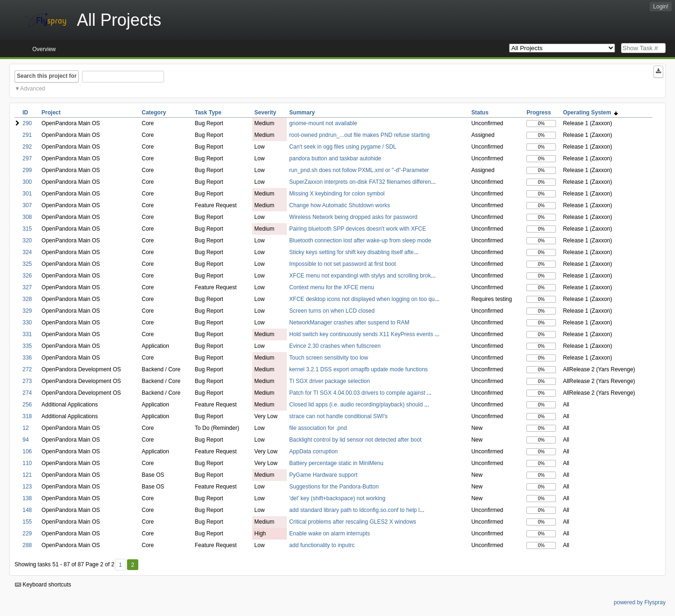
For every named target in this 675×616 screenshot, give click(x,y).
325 (27, 264)
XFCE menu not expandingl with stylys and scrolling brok (360, 276)
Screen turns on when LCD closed (332, 311)
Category (154, 113)
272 (27, 369)
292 (27, 147)
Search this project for (47, 76)
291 (27, 135)
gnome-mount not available (323, 123)
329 (27, 311)
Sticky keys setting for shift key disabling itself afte (351, 252)
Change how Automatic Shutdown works (340, 205)
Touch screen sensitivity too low (329, 358)
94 (26, 440)
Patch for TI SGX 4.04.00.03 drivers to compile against (358, 393)
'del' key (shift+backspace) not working (337, 498)
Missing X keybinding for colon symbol (337, 194)
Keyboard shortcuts (43, 585)
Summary (302, 113)
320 (27, 240)
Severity (266, 113)
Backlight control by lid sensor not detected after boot (355, 440)
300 (27, 182)
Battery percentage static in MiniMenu (336, 463)
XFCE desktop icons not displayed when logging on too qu (362, 299)
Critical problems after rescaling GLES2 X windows (353, 522)
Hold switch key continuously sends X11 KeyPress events (362, 334)
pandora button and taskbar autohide (335, 158)
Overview (44, 49)
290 (27, 123)
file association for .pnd (318, 428)
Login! (661, 7)
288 (27, 545)
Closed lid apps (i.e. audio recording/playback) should (357, 405)
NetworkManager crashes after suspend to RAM (349, 323)
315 (27, 229)
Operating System (590, 113)
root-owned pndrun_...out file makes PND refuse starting (359, 135)
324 (27, 252)
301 (27, 194)
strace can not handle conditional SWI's (338, 416)
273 (27, 381)
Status (480, 113)
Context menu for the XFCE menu (332, 287)
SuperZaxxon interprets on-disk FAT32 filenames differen (360, 182)
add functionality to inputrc (322, 545)
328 (27, 299)
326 (27, 276)
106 (27, 451)
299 (27, 170)
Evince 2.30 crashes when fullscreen (335, 346)
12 (26, 428)
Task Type (208, 113)
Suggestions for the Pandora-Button (334, 487)
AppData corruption (313, 451)
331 (27, 334)
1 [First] (120, 565)
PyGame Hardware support (323, 475)
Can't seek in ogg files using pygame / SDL (343, 147)
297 (27, 158)
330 (27, 323)
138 (27, 498)
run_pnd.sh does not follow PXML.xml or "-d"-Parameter (359, 170)
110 (27, 463)
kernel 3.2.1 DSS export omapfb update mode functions (359, 369)
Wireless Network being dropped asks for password (353, 217)
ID (25, 113)
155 (27, 522)
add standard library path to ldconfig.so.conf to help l (354, 510)
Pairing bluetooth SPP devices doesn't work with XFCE (358, 229)
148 (27, 510)
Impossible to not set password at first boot (342, 264)
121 (27, 475)
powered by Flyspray (640, 602)
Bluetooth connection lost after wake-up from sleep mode (360, 240)
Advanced (33, 89)
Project (51, 113)
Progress (539, 113)
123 (27, 487)
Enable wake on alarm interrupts (330, 533)
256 (27, 405)
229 (27, 533)
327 (27, 287)
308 (27, 217)
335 (27, 346)
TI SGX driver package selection (330, 381)
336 (27, 358)
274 (27, 393)
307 (27, 205)
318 (27, 416)
